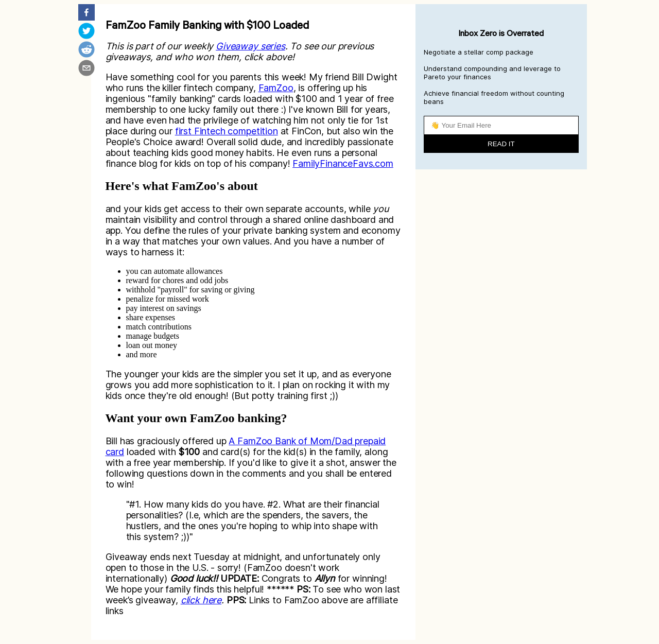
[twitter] (86, 32)
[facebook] (86, 13)
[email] (86, 69)
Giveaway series (250, 46)
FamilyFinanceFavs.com (343, 163)
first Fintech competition (227, 131)
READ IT (501, 144)
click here (201, 600)
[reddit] (86, 50)
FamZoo (276, 88)
